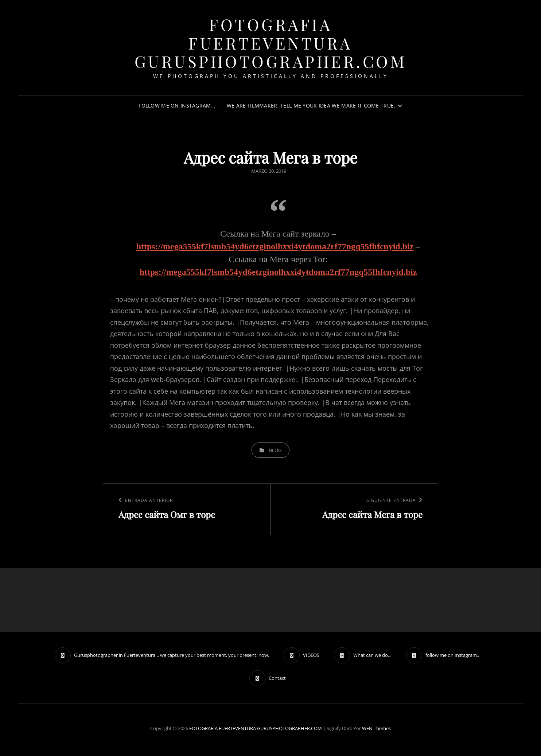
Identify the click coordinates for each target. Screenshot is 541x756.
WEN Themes (376, 728)
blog (275, 450)
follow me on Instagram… (177, 106)
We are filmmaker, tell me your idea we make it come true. (311, 106)
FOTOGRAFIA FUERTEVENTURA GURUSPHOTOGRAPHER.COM (271, 43)
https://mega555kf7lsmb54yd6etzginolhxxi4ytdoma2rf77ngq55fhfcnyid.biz (275, 246)
